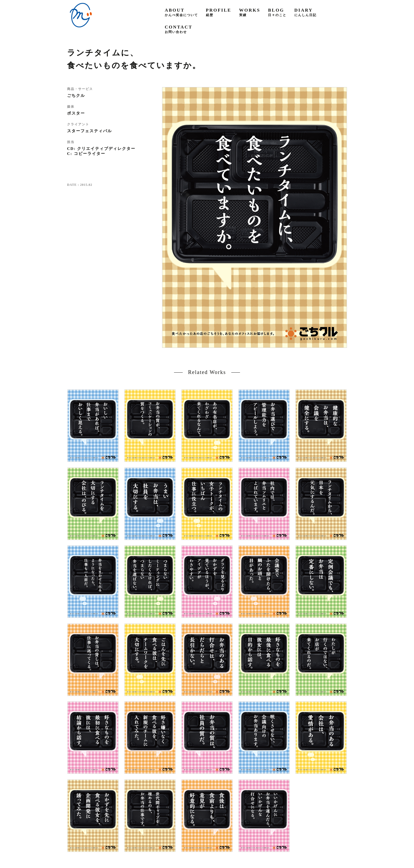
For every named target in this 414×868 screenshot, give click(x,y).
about (181, 12)
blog (277, 12)
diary (305, 12)
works (250, 12)
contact (179, 29)
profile (219, 12)
